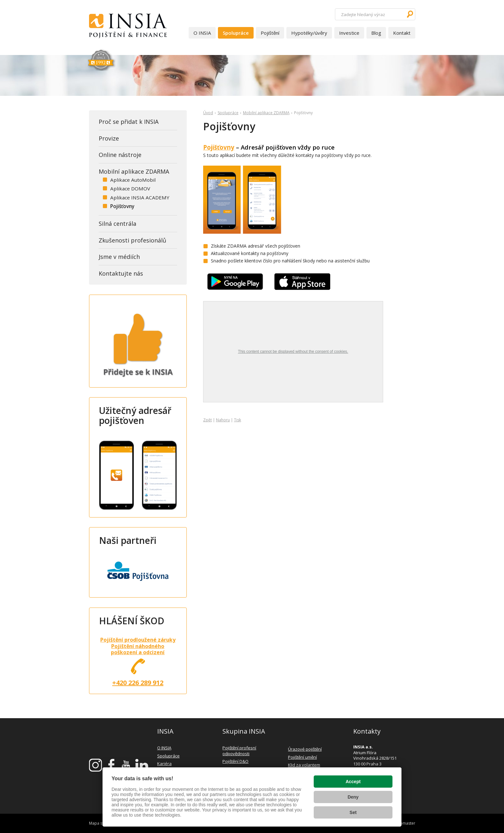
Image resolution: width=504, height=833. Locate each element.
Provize (109, 138)
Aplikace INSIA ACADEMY (140, 197)
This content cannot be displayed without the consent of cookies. (293, 352)
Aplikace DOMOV (130, 188)
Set (353, 812)
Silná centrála (117, 224)
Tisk (238, 420)
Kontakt (402, 33)
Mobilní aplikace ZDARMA (266, 113)
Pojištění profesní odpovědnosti (239, 751)
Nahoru (223, 420)
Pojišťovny (219, 147)
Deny (353, 797)
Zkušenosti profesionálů (132, 240)
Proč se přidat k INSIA (129, 122)
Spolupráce (236, 33)
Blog (376, 33)
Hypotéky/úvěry (309, 33)
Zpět (207, 420)
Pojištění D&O (235, 761)
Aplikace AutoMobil (133, 180)
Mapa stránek (101, 823)
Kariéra (164, 764)
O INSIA (202, 33)
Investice (349, 33)
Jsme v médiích (119, 257)
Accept (353, 782)
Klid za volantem (304, 765)
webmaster (405, 823)
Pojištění (270, 33)
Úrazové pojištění (305, 749)
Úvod (208, 113)
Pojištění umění (302, 757)
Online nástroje (120, 155)
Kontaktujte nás (121, 273)
